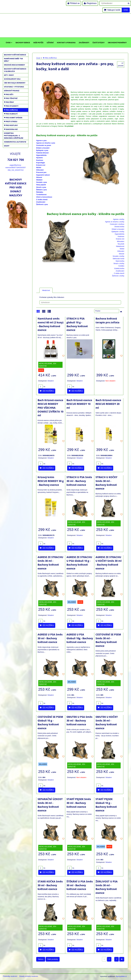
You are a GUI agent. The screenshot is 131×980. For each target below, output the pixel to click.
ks (42, 387)
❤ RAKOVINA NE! (11, 129)
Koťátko (121, 266)
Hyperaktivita (41, 155)
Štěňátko (40, 192)
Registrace (90, 3)
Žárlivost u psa (42, 204)
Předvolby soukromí (10, 976)
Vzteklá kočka (119, 268)
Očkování (40, 170)
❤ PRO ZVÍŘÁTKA (11, 110)
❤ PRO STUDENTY (11, 106)
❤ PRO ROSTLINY (11, 125)
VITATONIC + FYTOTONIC (14, 87)
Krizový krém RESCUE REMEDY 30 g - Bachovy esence (51, 481)
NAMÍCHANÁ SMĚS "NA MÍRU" (13, 60)
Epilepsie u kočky (118, 232)
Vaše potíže (38, 43)
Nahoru (41, 959)
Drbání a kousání (43, 148)
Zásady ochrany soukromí (29, 976)
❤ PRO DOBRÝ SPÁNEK (13, 118)
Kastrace (40, 160)
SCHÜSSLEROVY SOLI (12, 79)
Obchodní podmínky (117, 43)
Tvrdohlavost (41, 195)
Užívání (50, 43)
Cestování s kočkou (117, 224)
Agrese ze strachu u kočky (115, 222)
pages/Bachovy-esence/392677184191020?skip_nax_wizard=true (16, 167)
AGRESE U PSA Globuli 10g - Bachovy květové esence (80, 638)
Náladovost (120, 246)
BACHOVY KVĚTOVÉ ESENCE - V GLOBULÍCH (15, 70)
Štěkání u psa (42, 190)
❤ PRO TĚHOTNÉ (11, 98)
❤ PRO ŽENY (9, 102)
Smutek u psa (42, 182)
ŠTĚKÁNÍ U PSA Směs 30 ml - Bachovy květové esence (80, 885)
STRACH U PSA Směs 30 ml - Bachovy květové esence (79, 481)
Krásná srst (41, 165)
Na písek (121, 244)
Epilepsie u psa (42, 150)
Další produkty (53, 959)
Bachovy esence (23, 43)
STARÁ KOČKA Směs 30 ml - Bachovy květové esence (50, 885)
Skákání (39, 180)
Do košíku (47, 391)
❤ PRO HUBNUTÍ (11, 114)
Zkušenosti (84, 43)
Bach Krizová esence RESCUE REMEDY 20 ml (108, 404)
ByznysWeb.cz (121, 976)
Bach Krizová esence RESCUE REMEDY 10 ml (79, 404)
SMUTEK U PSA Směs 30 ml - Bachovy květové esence (79, 721)
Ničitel (39, 167)
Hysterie (39, 158)
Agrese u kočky (119, 219)
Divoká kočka (119, 227)
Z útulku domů (42, 200)
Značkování (41, 202)
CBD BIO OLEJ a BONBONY (15, 83)
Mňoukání (121, 241)
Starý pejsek (41, 185)
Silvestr (39, 177)
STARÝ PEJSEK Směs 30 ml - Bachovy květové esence (79, 803)
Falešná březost (42, 153)
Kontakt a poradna (66, 43)
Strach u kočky (119, 263)
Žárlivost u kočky (118, 276)
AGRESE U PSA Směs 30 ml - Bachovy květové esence (50, 638)
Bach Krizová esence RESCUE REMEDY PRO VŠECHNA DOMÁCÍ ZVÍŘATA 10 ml (50, 408)
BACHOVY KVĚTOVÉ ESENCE (15, 55)
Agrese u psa (41, 140)
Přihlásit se (74, 3)
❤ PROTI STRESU (11, 121)
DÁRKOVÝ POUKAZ (12, 91)
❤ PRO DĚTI (9, 94)
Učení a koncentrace (44, 197)
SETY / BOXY (9, 75)
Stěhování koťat (118, 259)
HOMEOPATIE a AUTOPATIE (15, 142)
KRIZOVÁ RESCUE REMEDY (14, 65)
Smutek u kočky (118, 256)
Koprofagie (41, 163)
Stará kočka (120, 261)
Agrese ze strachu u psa (46, 143)
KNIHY (7, 146)
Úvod (9, 43)
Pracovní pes (41, 172)
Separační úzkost (43, 175)
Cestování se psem (44, 145)
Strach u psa (41, 187)
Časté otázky (99, 43)
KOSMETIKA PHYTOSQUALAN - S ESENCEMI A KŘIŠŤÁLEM (14, 136)
